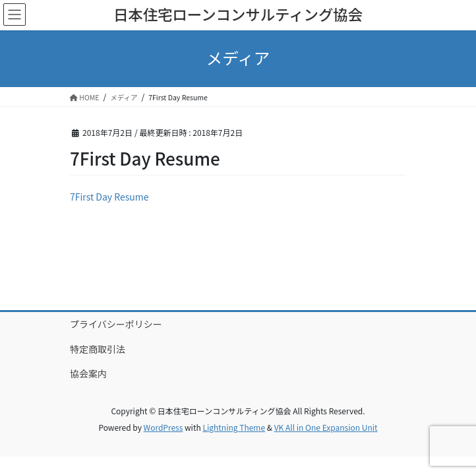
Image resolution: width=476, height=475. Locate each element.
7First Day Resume (109, 197)
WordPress (164, 427)
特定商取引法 (98, 349)
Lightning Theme (234, 427)
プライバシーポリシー (116, 324)
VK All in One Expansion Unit (326, 427)
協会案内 (88, 373)
